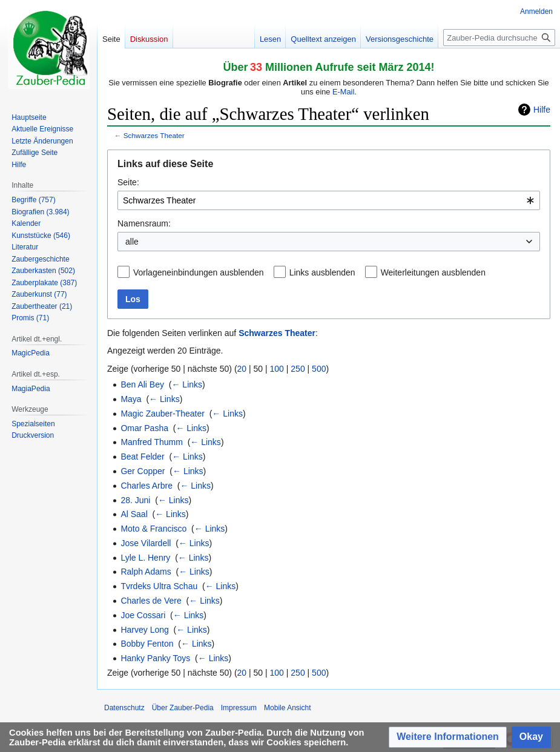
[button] (448, 737)
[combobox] (329, 200)
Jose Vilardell (146, 543)
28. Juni (135, 500)
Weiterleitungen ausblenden (433, 272)
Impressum (239, 708)
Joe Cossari (143, 615)
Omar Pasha (144, 428)
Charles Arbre (147, 486)
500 (319, 369)
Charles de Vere (151, 601)
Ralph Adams (146, 572)
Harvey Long (144, 630)
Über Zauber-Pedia (183, 708)
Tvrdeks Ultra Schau (159, 586)
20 (242, 369)
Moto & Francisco (153, 529)
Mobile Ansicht (287, 708)
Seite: (128, 182)
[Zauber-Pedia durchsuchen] (499, 38)
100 (277, 369)
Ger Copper (143, 471)
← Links (187, 384)
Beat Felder (142, 457)
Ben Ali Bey (142, 384)
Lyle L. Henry (145, 558)
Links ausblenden (322, 272)
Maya (131, 399)
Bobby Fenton (147, 644)
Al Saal (134, 514)
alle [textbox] (132, 242)
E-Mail (343, 92)
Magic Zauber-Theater (163, 414)
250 (298, 369)
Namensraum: (144, 223)
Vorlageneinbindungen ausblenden (199, 272)
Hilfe (542, 110)
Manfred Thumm (151, 442)
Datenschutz (124, 708)
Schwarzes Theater (154, 135)
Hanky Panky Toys (155, 658)
